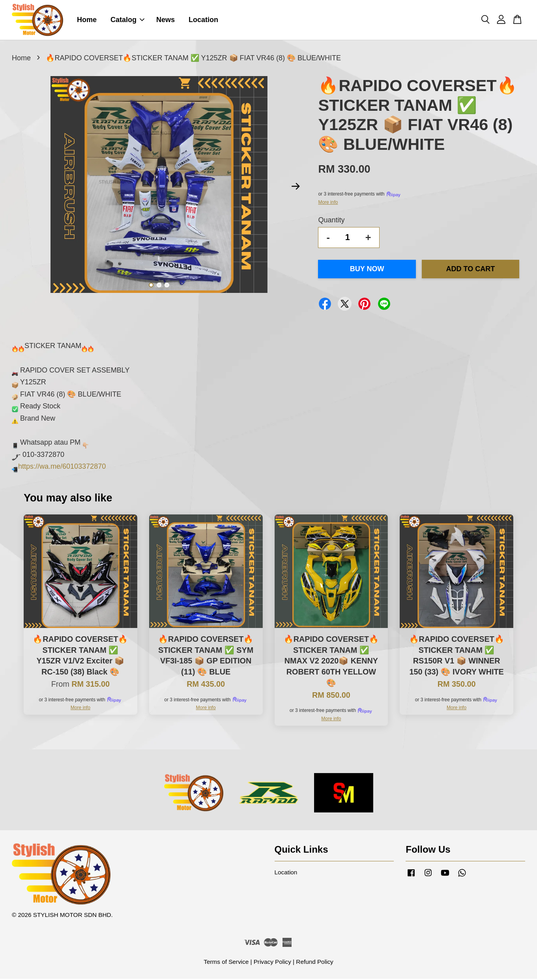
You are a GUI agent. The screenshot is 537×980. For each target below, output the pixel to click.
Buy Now (367, 270)
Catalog (127, 20)
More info (328, 203)
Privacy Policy (272, 963)
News (166, 20)
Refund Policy (314, 963)
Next (296, 188)
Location (203, 20)
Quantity (331, 221)
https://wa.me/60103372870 (62, 468)
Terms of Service (226, 963)
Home (87, 20)
